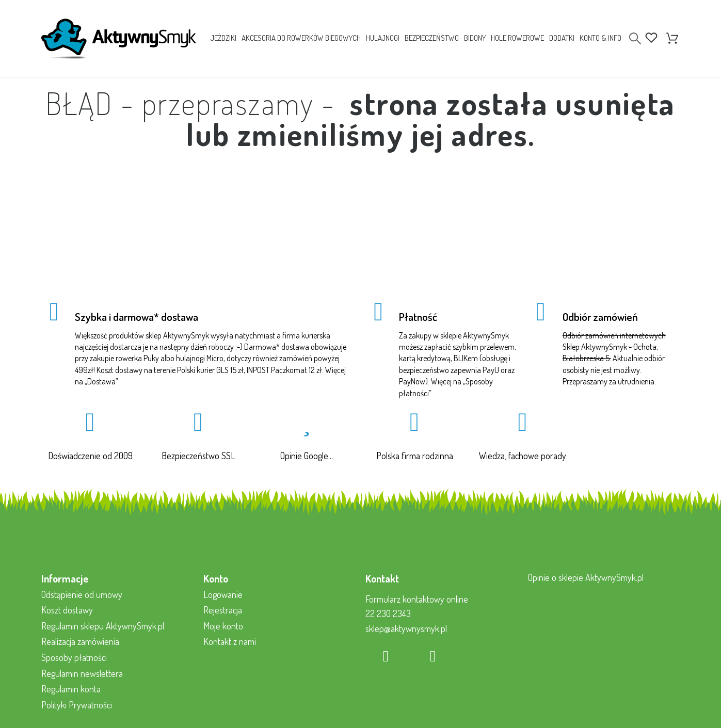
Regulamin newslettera (82, 673)
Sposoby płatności (74, 657)
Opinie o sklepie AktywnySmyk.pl (586, 577)
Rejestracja (223, 610)
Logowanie (223, 594)
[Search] (635, 38)
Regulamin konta (71, 689)
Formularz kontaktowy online (417, 599)
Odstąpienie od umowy (82, 594)
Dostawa (101, 381)
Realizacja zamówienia (80, 641)
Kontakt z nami (230, 641)
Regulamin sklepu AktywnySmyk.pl (103, 626)
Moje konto (223, 626)
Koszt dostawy (67, 610)
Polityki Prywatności (77, 705)
